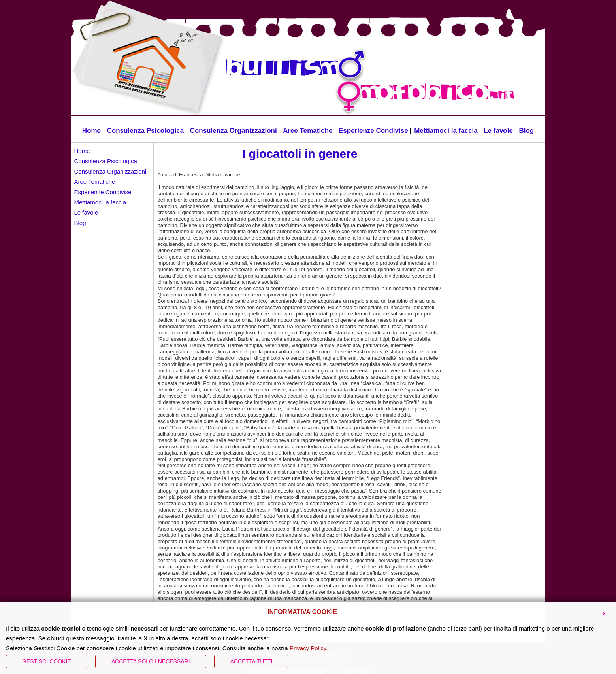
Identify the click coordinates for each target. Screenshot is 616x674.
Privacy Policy (308, 648)
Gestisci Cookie (47, 661)
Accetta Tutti (251, 661)
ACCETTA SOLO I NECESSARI (151, 661)
